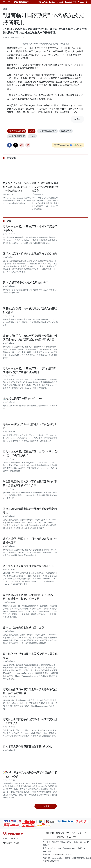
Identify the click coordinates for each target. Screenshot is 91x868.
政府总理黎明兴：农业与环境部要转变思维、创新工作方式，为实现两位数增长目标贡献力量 (30, 338)
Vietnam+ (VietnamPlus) (21, 2)
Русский (81, 2)
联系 (75, 837)
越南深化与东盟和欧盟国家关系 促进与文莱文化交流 (30, 656)
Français (60, 2)
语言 (80, 833)
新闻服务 (61, 837)
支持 (74, 833)
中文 (75, 2)
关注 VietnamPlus (62, 145)
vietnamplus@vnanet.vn (62, 854)
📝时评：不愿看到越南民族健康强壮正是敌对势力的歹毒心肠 (30, 774)
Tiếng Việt (43, 2)
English (52, 2)
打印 (22, 145)
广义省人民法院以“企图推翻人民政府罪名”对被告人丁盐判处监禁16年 (17, 187)
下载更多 (46, 806)
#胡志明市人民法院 (17, 131)
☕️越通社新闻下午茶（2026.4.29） (23, 398)
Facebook (9, 145)
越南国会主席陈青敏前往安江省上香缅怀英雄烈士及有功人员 (30, 721)
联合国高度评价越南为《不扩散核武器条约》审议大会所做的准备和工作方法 (30, 483)
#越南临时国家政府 (17, 136)
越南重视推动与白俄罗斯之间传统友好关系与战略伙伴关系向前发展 (30, 691)
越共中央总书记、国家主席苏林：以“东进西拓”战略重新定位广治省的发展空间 (30, 370)
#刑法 (32, 131)
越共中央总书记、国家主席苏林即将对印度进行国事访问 (30, 228)
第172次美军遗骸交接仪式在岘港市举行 (25, 283)
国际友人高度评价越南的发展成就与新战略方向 (30, 254)
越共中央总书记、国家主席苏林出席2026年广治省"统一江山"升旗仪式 (30, 453)
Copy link (28, 145)
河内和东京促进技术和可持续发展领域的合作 (29, 566)
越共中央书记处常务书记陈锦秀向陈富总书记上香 (30, 426)
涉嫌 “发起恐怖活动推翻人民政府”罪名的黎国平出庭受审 (46, 187)
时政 (5, 9)
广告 (69, 837)
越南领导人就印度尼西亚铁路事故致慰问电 (27, 747)
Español (68, 2)
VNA (86, 833)
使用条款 (60, 833)
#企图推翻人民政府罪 (47, 131)
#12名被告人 (66, 131)
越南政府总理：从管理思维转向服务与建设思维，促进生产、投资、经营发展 (29, 597)
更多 (9, 221)
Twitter (16, 145)
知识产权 (50, 833)
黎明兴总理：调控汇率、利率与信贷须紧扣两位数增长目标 (30, 541)
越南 (32, 136)
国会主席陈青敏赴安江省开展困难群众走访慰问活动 (30, 511)
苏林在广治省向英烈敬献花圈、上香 (23, 628)
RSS (68, 833)
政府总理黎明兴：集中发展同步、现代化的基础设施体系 (30, 310)
